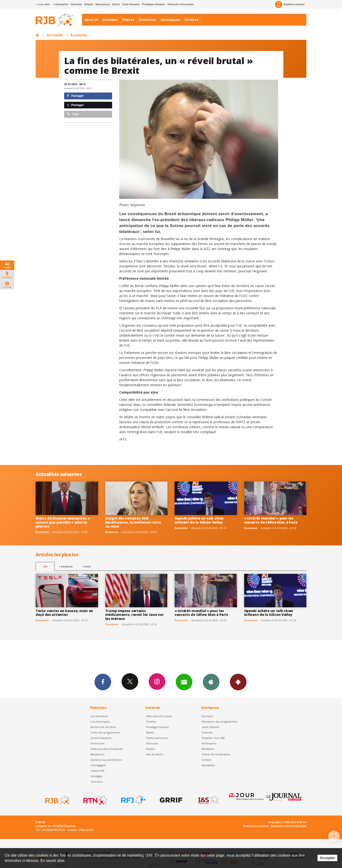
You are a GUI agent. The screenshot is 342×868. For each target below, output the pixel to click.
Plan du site (86, 830)
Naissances (103, 4)
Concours (97, 782)
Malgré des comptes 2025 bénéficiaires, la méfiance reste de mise (133, 522)
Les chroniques (100, 722)
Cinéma (151, 722)
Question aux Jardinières (106, 760)
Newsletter (209, 765)
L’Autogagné (98, 765)
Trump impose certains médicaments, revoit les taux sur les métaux (135, 615)
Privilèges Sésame (154, 4)
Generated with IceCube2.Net (289, 826)
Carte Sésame (131, 4)
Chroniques (170, 20)
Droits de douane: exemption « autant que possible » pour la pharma (63, 522)
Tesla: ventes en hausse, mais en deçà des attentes (64, 613)
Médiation (208, 749)
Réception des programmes (219, 722)
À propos (207, 716)
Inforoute (76, 4)
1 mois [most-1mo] (87, 566)
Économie (79, 35)
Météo (150, 732)
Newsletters (184, 682)
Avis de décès (155, 754)
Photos (128, 20)
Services (191, 20)
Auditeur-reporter (290, 5)
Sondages (97, 776)
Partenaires (209, 743)
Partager (75, 96)
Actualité (55, 35)
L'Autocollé (97, 771)
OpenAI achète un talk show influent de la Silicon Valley (199, 520)
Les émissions (99, 716)
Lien (73, 114)
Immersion (97, 743)
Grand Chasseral (101, 738)
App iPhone (211, 682)
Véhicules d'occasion (180, 4)
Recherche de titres (103, 727)
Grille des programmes (105, 732)
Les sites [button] (43, 4)
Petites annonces (157, 738)
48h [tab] (45, 566)
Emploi (89, 4)
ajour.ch (91, 20)
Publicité (207, 732)
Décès (116, 4)
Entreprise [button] (60, 4)
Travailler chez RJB (213, 738)
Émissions (147, 20)
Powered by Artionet (256, 826)
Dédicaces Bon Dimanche (107, 749)
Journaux (110, 20)
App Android (238, 682)
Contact (207, 760)
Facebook (103, 682)
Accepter (327, 858)
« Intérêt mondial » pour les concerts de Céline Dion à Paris (271, 520)
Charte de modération (216, 754)
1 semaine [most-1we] (66, 566)
